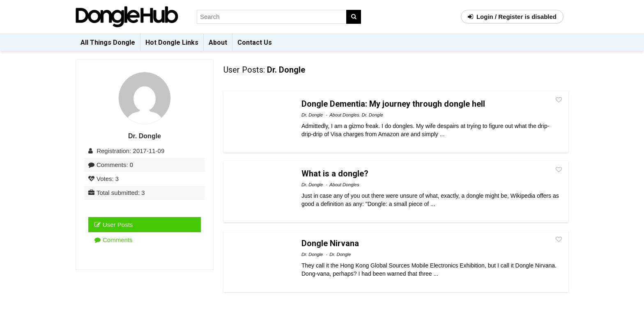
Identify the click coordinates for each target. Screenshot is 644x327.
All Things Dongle (108, 42)
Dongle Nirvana (330, 243)
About (218, 42)
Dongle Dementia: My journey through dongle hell (393, 104)
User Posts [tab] (114, 225)
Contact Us (255, 42)
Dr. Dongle (312, 115)
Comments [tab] (114, 240)
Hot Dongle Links (172, 42)
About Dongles (344, 115)
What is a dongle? (335, 174)
